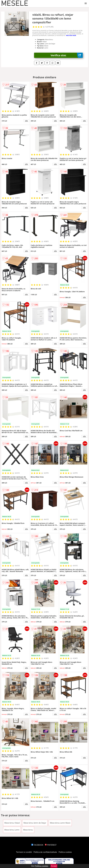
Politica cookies (65, 852)
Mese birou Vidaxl (12, 823)
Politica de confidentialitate (45, 852)
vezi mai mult (71, 35)
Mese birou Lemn (12, 830)
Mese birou (28, 830)
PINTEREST (51, 845)
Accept (54, 866)
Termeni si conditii (24, 852)
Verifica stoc (67, 55)
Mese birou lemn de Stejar (35, 823)
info (26, 121)
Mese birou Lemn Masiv (60, 823)
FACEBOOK (37, 845)
